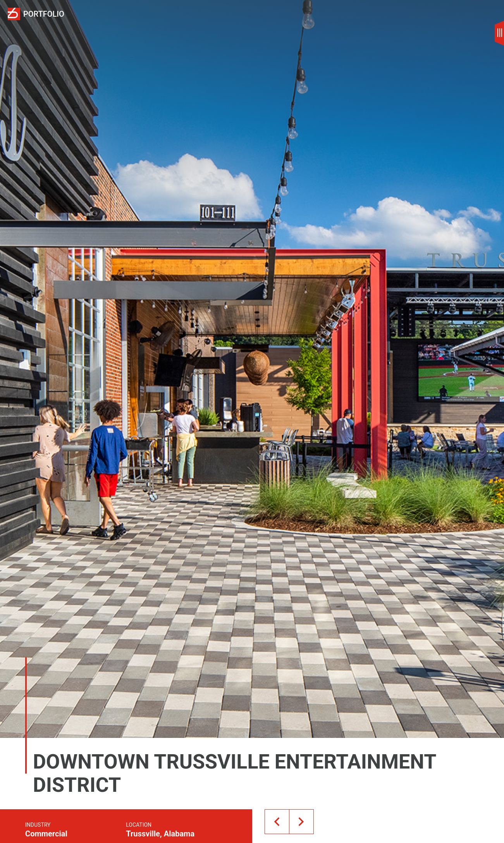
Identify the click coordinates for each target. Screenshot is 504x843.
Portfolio (44, 14)
